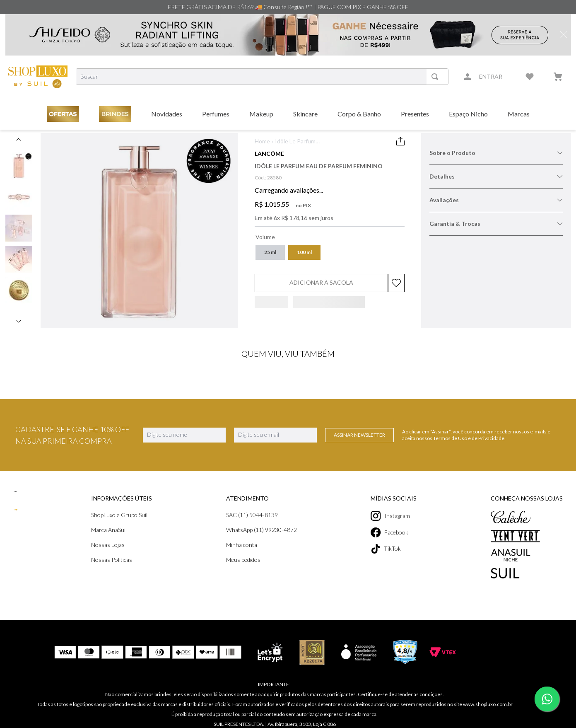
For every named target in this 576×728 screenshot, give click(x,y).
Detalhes (496, 176)
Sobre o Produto (496, 153)
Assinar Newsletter (359, 435)
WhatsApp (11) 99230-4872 (261, 530)
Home (262, 141)
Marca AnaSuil (109, 530)
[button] (270, 252)
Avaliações (496, 200)
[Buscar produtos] (436, 77)
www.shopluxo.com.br (488, 704)
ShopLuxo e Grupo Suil (119, 515)
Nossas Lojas (108, 545)
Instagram (390, 516)
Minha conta (242, 545)
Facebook (389, 532)
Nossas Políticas (112, 560)
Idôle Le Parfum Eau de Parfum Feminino (295, 141)
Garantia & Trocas (496, 224)
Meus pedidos (243, 560)
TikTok (386, 549)
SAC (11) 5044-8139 (252, 515)
